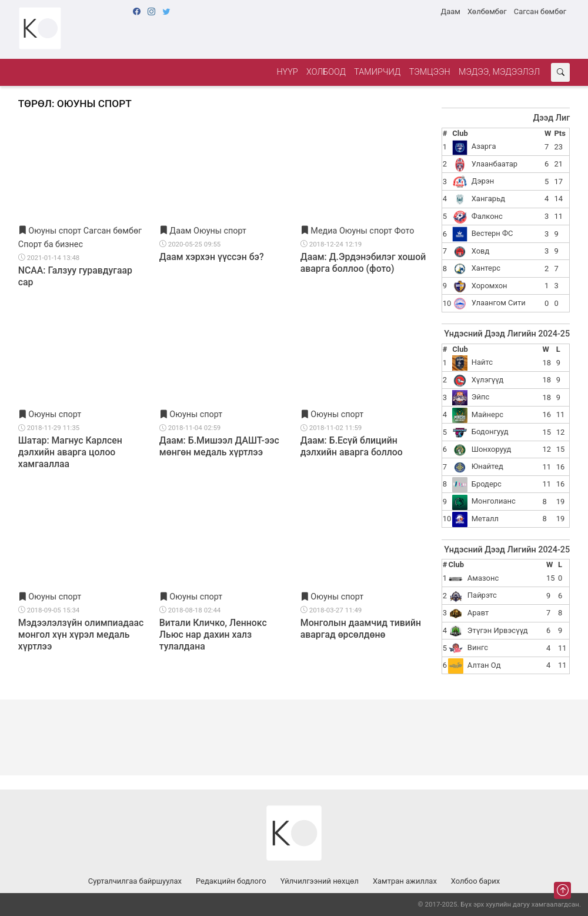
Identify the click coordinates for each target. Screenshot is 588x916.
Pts (559, 133)
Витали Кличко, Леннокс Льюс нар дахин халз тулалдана (213, 634)
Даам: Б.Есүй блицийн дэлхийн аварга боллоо (352, 446)
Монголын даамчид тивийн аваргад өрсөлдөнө (361, 629)
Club (460, 133)
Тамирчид (377, 72)
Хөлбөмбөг (487, 11)
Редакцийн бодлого (231, 881)
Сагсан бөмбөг (540, 11)
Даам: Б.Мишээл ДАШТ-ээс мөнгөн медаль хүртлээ (219, 446)
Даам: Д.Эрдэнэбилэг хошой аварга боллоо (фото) (363, 263)
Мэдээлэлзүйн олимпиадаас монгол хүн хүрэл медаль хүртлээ (81, 634)
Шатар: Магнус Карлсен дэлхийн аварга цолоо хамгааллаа (70, 452)
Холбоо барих (475, 881)
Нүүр (287, 72)
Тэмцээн (430, 72)
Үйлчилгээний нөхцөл (320, 881)
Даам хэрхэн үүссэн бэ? (212, 257)
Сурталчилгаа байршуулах (135, 881)
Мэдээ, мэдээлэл (499, 72)
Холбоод (326, 72)
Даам (450, 11)
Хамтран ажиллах (405, 881)
